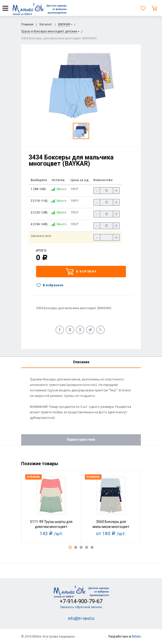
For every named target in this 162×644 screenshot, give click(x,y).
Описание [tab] (81, 362)
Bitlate (136, 636)
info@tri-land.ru (81, 618)
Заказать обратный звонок (81, 607)
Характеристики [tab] (81, 439)
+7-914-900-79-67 (81, 601)
